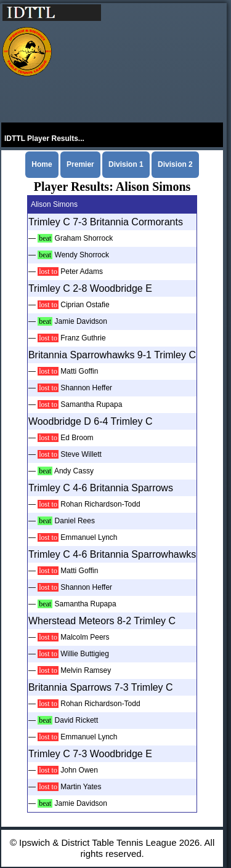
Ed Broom (77, 438)
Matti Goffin (79, 371)
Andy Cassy (74, 471)
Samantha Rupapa (91, 404)
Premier (80, 164)
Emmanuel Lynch (89, 537)
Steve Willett (81, 454)
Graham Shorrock (84, 238)
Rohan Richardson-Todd (100, 504)
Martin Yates (81, 787)
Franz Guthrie (83, 338)
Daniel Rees (75, 521)
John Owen (79, 770)
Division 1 (126, 164)
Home (42, 164)
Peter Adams (82, 271)
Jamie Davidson (81, 321)
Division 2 (175, 164)
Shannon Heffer (86, 388)
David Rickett (77, 720)
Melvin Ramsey (86, 670)
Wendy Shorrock (82, 255)
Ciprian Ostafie (85, 305)
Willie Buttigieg (85, 654)
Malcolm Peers (85, 637)
